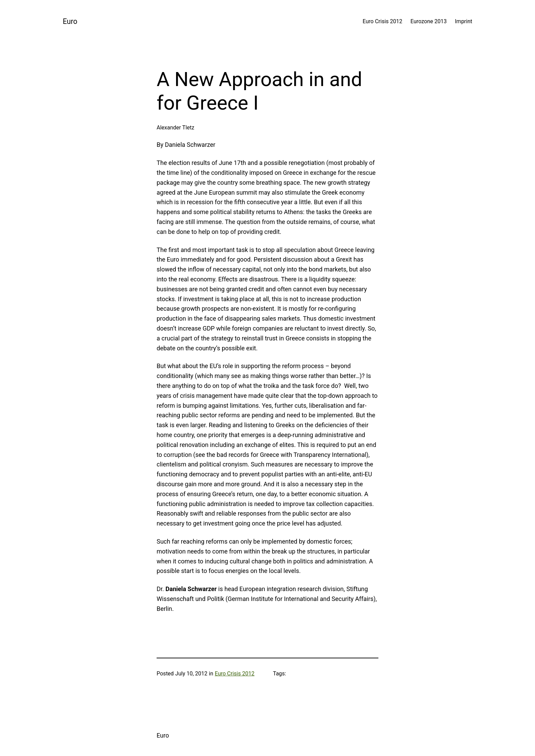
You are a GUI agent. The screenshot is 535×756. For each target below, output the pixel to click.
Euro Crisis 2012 (234, 674)
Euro (70, 21)
